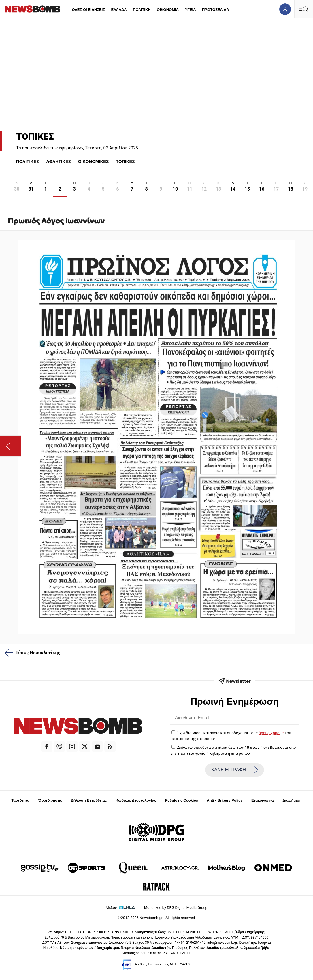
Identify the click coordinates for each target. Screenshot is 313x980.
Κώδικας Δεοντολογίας (136, 800)
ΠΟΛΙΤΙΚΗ (142, 10)
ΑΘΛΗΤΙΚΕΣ (59, 161)
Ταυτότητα (20, 800)
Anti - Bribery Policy (225, 800)
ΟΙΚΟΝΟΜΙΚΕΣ (94, 161)
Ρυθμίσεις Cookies (181, 800)
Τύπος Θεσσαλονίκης (32, 653)
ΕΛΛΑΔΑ (119, 10)
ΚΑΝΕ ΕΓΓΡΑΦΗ (235, 770)
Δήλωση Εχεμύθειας (89, 800)
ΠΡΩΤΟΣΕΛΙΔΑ (216, 10)
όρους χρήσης (271, 733)
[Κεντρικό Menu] (303, 9)
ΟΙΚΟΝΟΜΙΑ (168, 10)
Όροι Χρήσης (50, 800)
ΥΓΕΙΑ (190, 10)
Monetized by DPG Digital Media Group (176, 908)
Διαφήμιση (292, 800)
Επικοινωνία (263, 800)
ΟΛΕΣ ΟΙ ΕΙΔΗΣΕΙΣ (88, 10)
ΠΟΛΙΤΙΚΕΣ (28, 161)
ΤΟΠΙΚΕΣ (125, 161)
